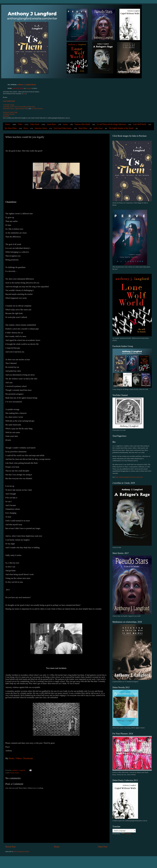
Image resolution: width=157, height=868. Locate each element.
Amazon (29, 88)
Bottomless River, (9, 108)
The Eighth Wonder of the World (121, 128)
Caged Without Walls (21, 108)
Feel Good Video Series (63, 128)
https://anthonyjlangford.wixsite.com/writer (129, 477)
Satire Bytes (51, 124)
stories (65, 124)
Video (20, 124)
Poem (12, 773)
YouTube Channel (9, 114)
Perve (26, 128)
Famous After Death (82, 124)
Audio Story (98, 128)
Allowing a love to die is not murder (14, 107)
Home (57, 847)
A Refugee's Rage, (9, 105)
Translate (126, 834)
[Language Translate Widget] (124, 831)
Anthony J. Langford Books (27, 85)
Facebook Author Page (10, 112)
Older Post (103, 847)
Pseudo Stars (31, 107)
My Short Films (11, 128)
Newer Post (10, 847)
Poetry (8, 124)
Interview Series (41, 128)
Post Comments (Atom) (21, 851)
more (24, 94)
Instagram (6, 116)
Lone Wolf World (9, 101)
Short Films (83, 128)
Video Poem (35, 124)
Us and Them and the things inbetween (111, 124)
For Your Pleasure (37, 108)
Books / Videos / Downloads (21, 758)
